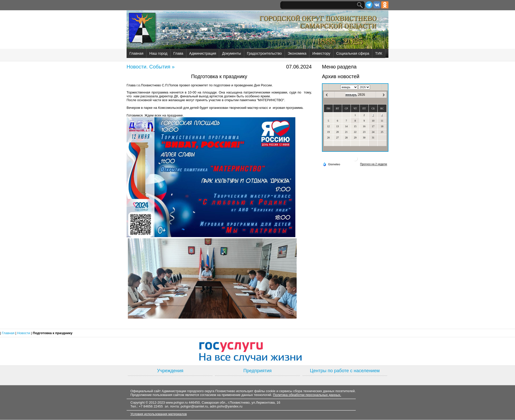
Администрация (203, 53)
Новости (24, 333)
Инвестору (321, 53)
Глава (178, 53)
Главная (136, 53)
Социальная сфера (353, 53)
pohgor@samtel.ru (194, 406)
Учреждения (170, 371)
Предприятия (258, 371)
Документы (231, 53)
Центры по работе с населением (345, 371)
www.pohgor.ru (177, 403)
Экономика (297, 53)
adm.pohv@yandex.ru (226, 406)
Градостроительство (264, 53)
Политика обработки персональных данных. (307, 395)
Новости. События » (151, 67)
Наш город (158, 53)
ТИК (379, 53)
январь (351, 95)
